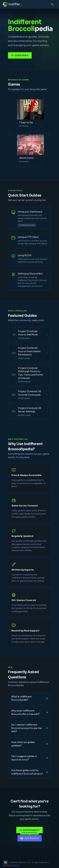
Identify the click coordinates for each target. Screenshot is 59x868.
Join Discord (30, 838)
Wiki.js (17, 866)
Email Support (29, 830)
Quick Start (20, 55)
